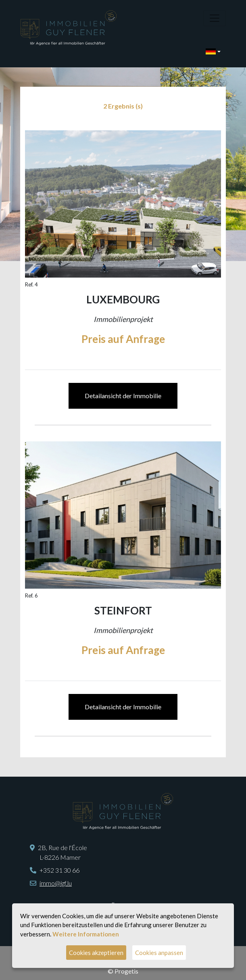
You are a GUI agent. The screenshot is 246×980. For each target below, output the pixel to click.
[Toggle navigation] (215, 18)
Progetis (126, 971)
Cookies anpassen (159, 953)
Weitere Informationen (86, 934)
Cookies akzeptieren (96, 953)
